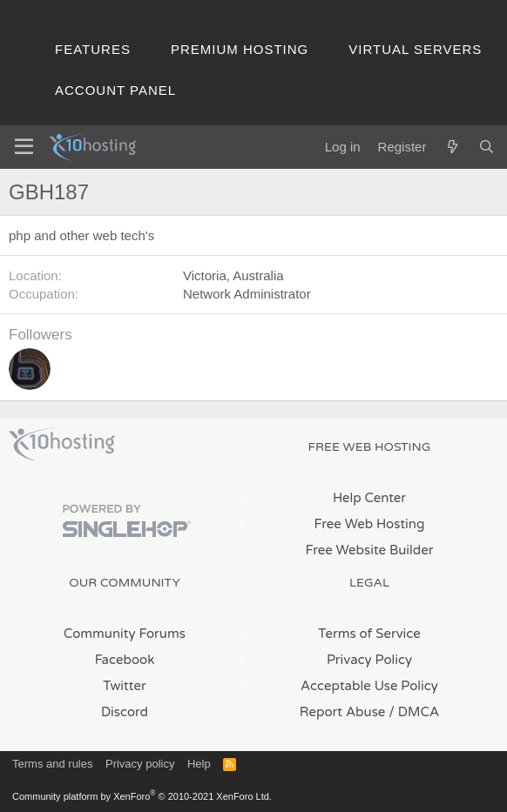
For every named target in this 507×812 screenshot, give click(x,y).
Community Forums (125, 634)
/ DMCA (414, 712)
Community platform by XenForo (142, 796)
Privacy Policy (369, 660)
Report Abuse (343, 712)
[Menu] (24, 147)
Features (93, 49)
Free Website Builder (369, 550)
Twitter (124, 686)
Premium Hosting (240, 49)
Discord (125, 712)
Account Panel (115, 90)
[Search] (487, 147)
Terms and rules (52, 764)
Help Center (369, 498)
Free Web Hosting (370, 524)
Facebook (125, 660)
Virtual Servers (415, 49)
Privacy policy (140, 764)
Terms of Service (369, 634)
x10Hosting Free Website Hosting (62, 445)
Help (199, 764)
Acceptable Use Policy (369, 686)
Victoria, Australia (233, 275)
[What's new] (452, 147)
